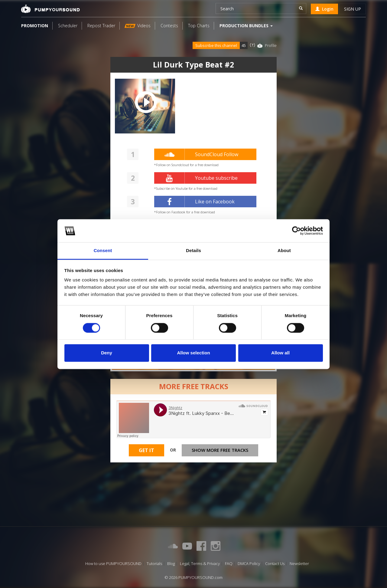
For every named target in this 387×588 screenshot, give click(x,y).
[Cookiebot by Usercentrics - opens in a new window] (296, 231)
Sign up (353, 9)
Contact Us (275, 564)
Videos (138, 26)
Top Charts (199, 26)
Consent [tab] (103, 251)
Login (324, 9)
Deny (107, 353)
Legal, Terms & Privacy (200, 564)
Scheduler (68, 26)
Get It (146, 450)
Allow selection (193, 353)
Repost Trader (101, 26)
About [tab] (284, 251)
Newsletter (299, 564)
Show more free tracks (220, 450)
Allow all (280, 353)
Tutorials (154, 564)
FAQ (229, 564)
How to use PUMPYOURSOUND (113, 564)
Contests (169, 26)
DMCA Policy (249, 564)
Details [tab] (193, 251)
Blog (171, 564)
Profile (271, 45)
